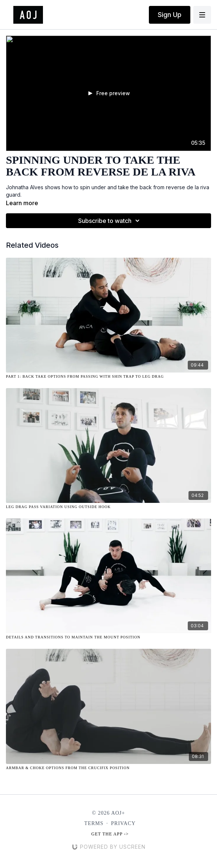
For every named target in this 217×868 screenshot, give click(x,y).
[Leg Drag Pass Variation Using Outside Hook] (108, 507)
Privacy (123, 823)
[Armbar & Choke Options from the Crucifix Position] (108, 768)
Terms (94, 823)
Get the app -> (110, 834)
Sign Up (170, 15)
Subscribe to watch (110, 221)
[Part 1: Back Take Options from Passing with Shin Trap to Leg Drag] (108, 376)
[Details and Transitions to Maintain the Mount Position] (108, 637)
